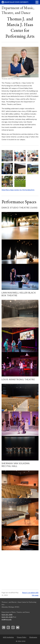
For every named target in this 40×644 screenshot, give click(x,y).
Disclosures (33, 637)
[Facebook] (4, 627)
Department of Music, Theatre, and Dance (18, 10)
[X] (13, 627)
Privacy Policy (22, 637)
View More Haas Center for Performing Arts (18, 190)
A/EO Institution (8, 637)
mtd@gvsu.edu (7, 619)
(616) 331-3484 (7, 615)
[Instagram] (9, 627)
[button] (37, 2)
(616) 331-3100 (7, 617)
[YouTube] (18, 627)
